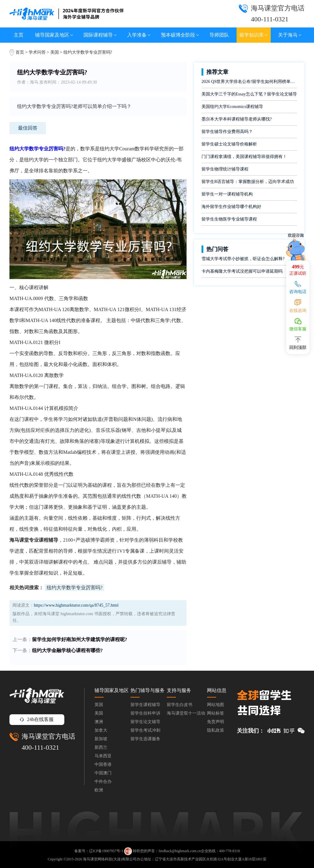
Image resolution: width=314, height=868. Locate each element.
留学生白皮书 (180, 705)
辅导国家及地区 (54, 35)
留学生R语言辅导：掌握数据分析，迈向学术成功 (248, 182)
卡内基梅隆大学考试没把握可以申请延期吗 (242, 271)
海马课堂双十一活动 (186, 713)
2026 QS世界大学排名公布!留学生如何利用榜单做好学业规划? (249, 82)
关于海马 (290, 35)
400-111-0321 (40, 747)
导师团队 (219, 35)
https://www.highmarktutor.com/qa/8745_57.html (76, 605)
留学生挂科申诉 (145, 713)
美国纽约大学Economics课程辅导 (232, 107)
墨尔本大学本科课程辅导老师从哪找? (237, 119)
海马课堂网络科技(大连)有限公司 (110, 859)
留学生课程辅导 (145, 705)
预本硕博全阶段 (180, 35)
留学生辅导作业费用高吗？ (227, 132)
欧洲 (99, 790)
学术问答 (37, 52)
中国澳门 (103, 773)
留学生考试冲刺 (145, 730)
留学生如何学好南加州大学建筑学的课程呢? (80, 639)
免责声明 (216, 722)
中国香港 (103, 764)
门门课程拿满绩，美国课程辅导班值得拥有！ (244, 157)
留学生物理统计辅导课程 (225, 169)
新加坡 (101, 739)
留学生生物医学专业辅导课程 (229, 219)
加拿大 (101, 730)
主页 (19, 35)
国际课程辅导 (100, 35)
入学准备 (139, 35)
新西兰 (101, 747)
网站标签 (216, 713)
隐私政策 (216, 730)
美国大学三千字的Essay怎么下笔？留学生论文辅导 (249, 94)
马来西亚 (103, 756)
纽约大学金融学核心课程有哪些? (67, 650)
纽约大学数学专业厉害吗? (75, 588)
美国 (55, 52)
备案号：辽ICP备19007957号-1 (99, 851)
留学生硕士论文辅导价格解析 (229, 144)
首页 (20, 52)
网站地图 (216, 705)
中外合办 (103, 782)
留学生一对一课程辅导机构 (227, 194)
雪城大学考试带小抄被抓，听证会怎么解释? (243, 259)
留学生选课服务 (145, 739)
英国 (99, 705)
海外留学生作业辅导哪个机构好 (231, 207)
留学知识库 (253, 35)
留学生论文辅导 (145, 722)
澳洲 (99, 722)
